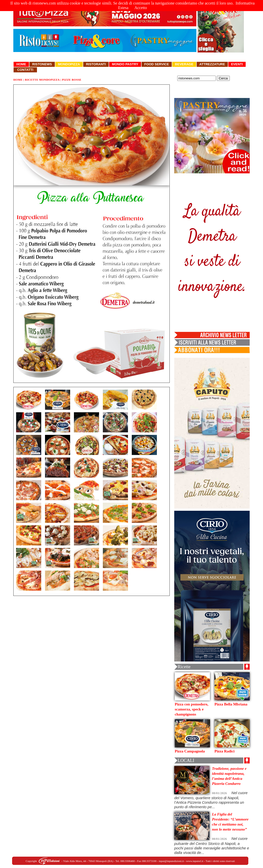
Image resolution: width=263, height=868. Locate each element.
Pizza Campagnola (190, 751)
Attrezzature (212, 64)
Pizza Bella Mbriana (231, 704)
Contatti (25, 70)
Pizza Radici (225, 751)
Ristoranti (96, 64)
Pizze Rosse (72, 80)
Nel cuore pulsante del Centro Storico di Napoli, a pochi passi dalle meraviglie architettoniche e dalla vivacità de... (212, 846)
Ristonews (42, 64)
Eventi (237, 64)
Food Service (157, 64)
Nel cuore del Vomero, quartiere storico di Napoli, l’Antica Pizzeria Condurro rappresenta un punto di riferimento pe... (211, 800)
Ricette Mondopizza (42, 80)
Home (21, 64)
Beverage (184, 64)
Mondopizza (69, 64)
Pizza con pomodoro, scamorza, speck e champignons (191, 709)
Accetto (141, 8)
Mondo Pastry (125, 64)
